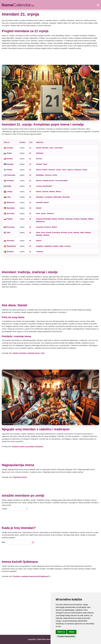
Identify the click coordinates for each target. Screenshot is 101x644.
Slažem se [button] (61, 632)
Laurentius (58, 148)
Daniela (45, 148)
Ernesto (64, 232)
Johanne (50, 213)
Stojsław (84, 219)
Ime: (4, 542)
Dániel (46, 202)
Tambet (39, 164)
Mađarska (11, 202)
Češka (9, 153)
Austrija (10, 148)
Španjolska (11, 246)
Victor (55, 175)
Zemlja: (5, 509)
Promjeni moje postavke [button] (66, 636)
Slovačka (10, 241)
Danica (39, 180)
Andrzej (39, 219)
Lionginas (49, 197)
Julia (51, 148)
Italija (9, 186)
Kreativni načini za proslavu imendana (27, 446)
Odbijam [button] (72, 632)
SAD (9, 232)
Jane (38, 213)
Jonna (85, 170)
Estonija (10, 164)
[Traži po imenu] (33, 542)
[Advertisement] (50, 57)
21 (30, 148)
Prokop (77, 219)
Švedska (10, 252)
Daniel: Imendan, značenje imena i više (29, 353)
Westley (39, 235)
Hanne (45, 170)
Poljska (10, 219)
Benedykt (47, 219)
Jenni (64, 170)
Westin (88, 232)
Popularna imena (20, 477)
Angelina (40, 246)
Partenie (48, 227)
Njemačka (11, 208)
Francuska (11, 175)
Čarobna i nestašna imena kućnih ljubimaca (31, 576)
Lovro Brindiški (61, 180)
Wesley (76, 232)
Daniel (39, 148)
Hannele (52, 170)
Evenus (39, 159)
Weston (46, 235)
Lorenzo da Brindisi (44, 186)
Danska (10, 159)
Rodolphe (40, 175)
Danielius (40, 197)
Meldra (52, 191)
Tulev (45, 164)
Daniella (39, 202)
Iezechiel (40, 227)
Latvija (9, 191)
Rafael (54, 227)
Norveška (11, 213)
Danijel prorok (48, 180)
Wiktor (91, 219)
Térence (48, 175)
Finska (9, 170)
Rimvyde (66, 197)
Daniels (45, 191)
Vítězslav (40, 153)
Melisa (58, 191)
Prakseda (69, 219)
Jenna (58, 170)
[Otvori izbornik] (98, 5)
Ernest (49, 232)
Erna (43, 232)
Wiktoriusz (40, 221)
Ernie (70, 232)
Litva (9, 197)
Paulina (61, 219)
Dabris (39, 191)
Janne (43, 213)
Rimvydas (58, 197)
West (82, 232)
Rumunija (11, 227)
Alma (38, 232)
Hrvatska (10, 180)
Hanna (39, 170)
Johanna (78, 170)
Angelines (48, 246)
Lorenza (68, 246)
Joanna (70, 170)
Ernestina (56, 232)
